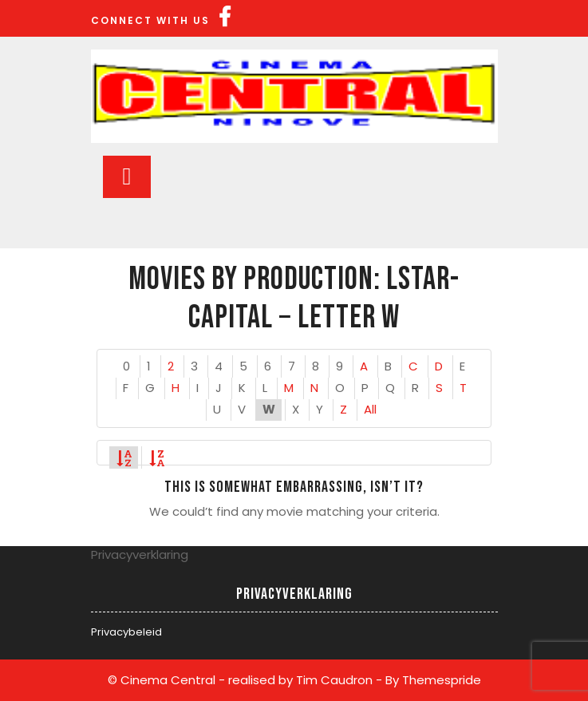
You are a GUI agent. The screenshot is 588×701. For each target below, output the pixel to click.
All (370, 409)
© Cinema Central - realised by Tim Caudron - (245, 680)
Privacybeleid (126, 632)
